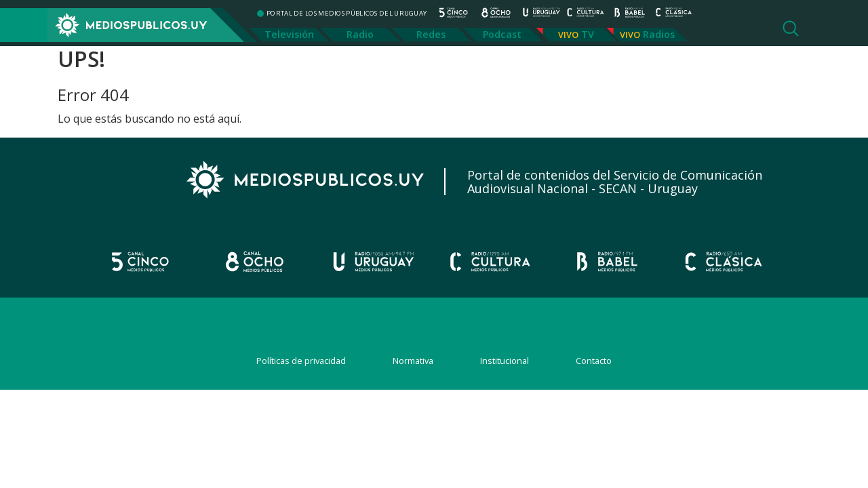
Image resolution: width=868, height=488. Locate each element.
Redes (431, 34)
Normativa (413, 361)
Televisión (289, 34)
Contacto (594, 361)
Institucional (505, 361)
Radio (360, 34)
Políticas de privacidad (301, 361)
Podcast (502, 34)
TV (588, 34)
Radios (659, 34)
